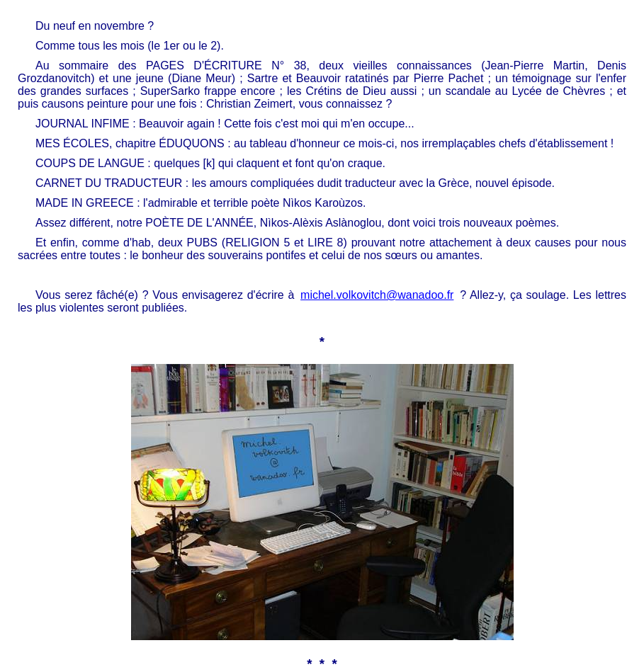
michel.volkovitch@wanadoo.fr (377, 295)
